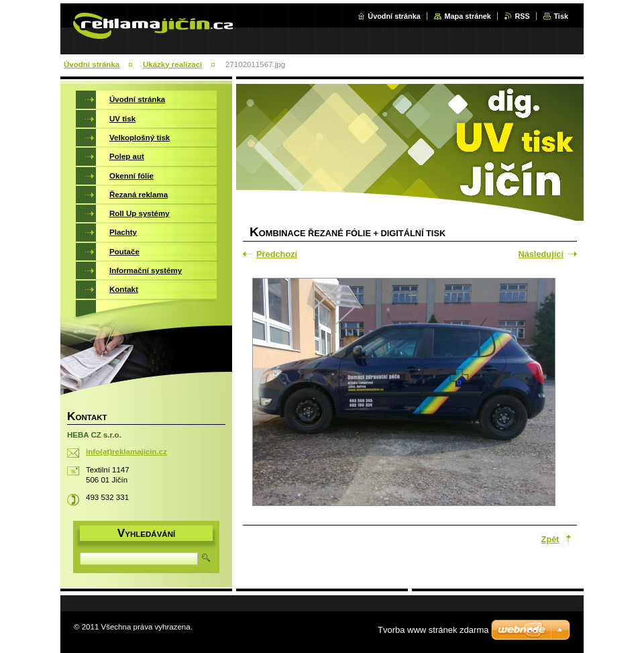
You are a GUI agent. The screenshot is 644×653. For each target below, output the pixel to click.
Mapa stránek (468, 16)
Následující (541, 254)
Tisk (561, 16)
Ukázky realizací (172, 64)
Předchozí (277, 254)
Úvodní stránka (394, 16)
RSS (522, 16)
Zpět (550, 539)
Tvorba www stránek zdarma (433, 630)
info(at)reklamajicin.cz (126, 452)
